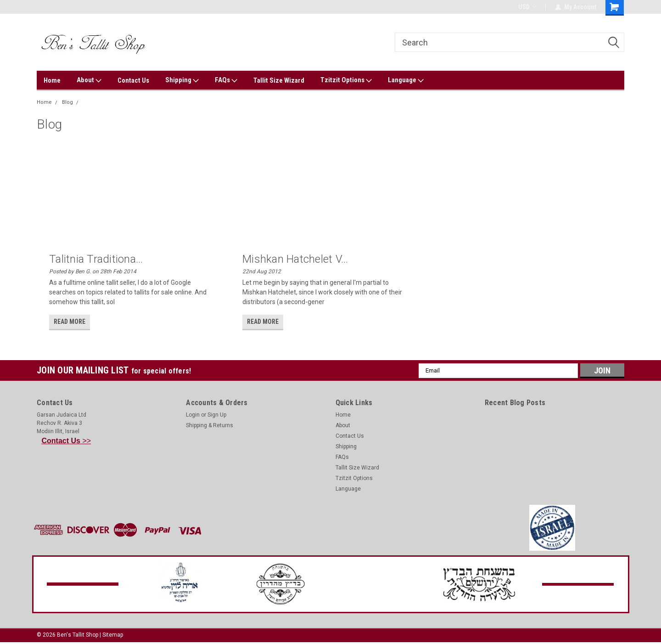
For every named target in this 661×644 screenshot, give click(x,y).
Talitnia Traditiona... (96, 259)
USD (527, 7)
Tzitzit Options (346, 80)
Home (52, 80)
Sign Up (217, 415)
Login (193, 415)
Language (406, 80)
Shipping (182, 80)
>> (67, 441)
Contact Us (133, 80)
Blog (67, 102)
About (89, 80)
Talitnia (92, 102)
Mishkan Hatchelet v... (295, 259)
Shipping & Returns (210, 425)
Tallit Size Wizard (279, 80)
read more (70, 322)
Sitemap (113, 635)
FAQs (226, 80)
